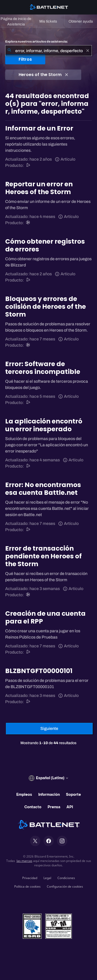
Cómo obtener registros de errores (45, 245)
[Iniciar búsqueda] (9, 51)
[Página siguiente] (49, 729)
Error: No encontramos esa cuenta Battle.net (43, 489)
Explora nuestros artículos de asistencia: (36, 42)
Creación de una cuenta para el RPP (45, 617)
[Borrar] (88, 51)
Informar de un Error (39, 128)
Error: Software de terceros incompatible (43, 368)
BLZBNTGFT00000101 (39, 671)
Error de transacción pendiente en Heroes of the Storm (43, 556)
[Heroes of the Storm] (28, 223)
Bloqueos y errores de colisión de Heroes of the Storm (46, 307)
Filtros (25, 59)
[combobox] (48, 51)
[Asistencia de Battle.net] (28, 165)
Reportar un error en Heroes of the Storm (39, 188)
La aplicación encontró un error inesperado (44, 425)
